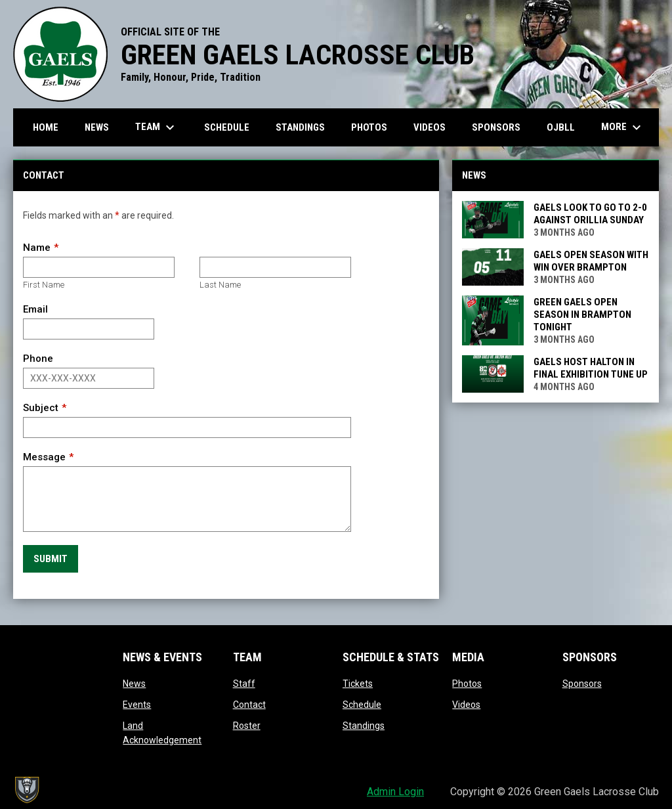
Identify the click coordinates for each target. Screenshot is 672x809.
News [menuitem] (97, 127)
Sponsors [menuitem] (496, 127)
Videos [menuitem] (430, 127)
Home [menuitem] (46, 127)
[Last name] (275, 267)
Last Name (220, 285)
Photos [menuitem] (369, 127)
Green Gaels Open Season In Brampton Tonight (582, 315)
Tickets (358, 684)
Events (137, 705)
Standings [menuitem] (300, 127)
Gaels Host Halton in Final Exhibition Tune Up (591, 368)
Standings (364, 726)
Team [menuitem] (157, 127)
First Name (44, 285)
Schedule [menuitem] (227, 127)
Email (35, 309)
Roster (247, 726)
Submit (51, 559)
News (134, 684)
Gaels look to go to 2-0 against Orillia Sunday (590, 214)
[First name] (99, 267)
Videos (466, 705)
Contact (249, 705)
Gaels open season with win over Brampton (591, 261)
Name (37, 248)
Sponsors (582, 684)
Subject (41, 408)
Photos (467, 684)
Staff (244, 684)
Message (44, 457)
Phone (38, 359)
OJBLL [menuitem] (566, 127)
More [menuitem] (623, 127)
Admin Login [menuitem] (395, 792)
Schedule (362, 705)
